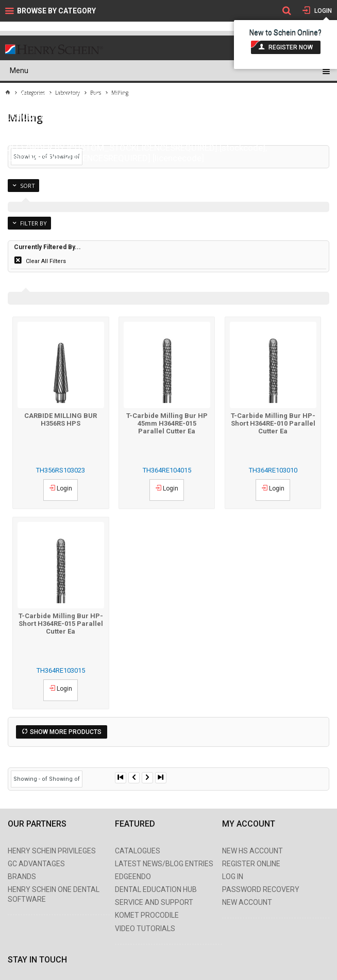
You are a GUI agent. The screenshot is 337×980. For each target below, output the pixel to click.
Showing (31, 779)
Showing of (64, 779)
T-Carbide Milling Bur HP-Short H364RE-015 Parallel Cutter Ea (61, 624)
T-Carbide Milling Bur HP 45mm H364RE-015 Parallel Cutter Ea (167, 423)
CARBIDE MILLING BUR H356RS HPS (61, 419)
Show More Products (66, 732)
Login (322, 11)
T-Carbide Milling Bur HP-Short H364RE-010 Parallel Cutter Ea (273, 423)
